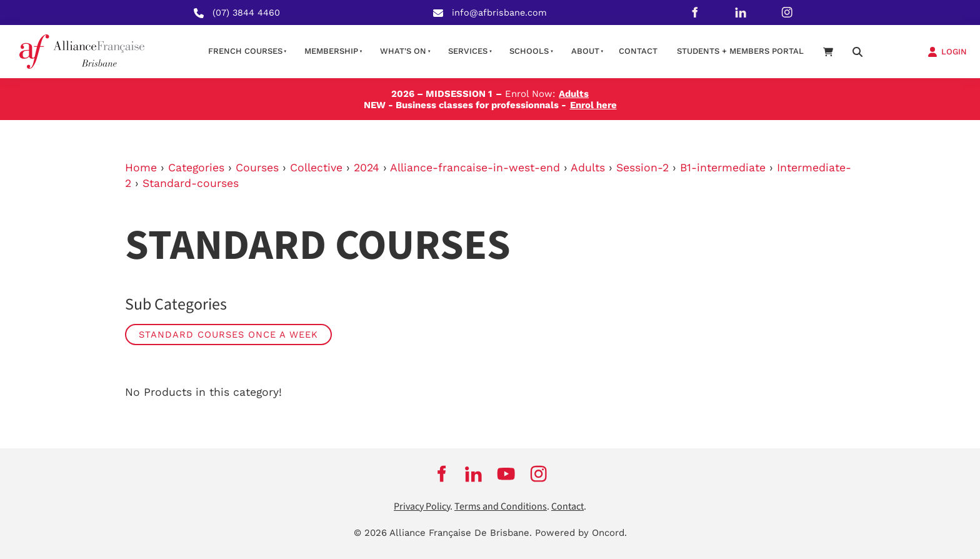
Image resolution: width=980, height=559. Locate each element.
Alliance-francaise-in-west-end (475, 168)
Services (468, 51)
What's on (403, 51)
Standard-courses (191, 183)
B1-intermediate (723, 168)
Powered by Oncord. (581, 533)
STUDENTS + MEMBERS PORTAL (740, 51)
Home (141, 168)
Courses (257, 168)
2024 (367, 168)
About (585, 51)
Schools (529, 51)
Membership (331, 51)
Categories (196, 168)
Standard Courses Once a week (228, 335)
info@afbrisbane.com (499, 13)
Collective (316, 168)
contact (638, 51)
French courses (245, 51)
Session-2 (642, 168)
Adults (588, 168)
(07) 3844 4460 (246, 13)
